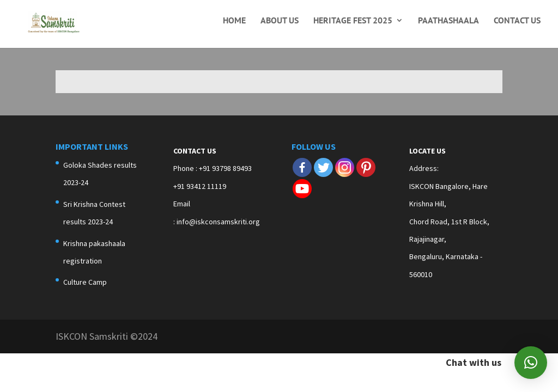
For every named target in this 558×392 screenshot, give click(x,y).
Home (234, 21)
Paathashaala (448, 21)
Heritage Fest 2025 (353, 21)
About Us (280, 21)
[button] (531, 363)
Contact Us (517, 21)
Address (423, 168)
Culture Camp (85, 282)
